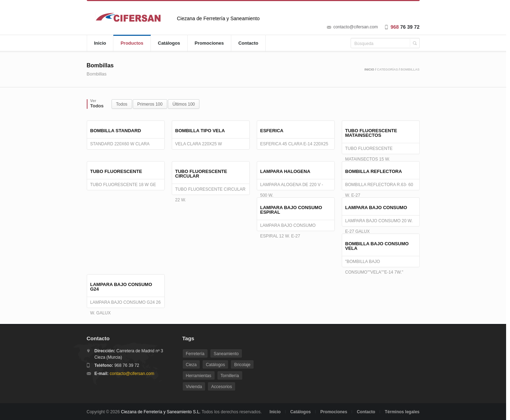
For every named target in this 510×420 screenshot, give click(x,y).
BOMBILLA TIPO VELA (200, 131)
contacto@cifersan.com (356, 27)
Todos (122, 104)
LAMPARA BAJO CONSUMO (376, 208)
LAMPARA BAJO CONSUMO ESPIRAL (291, 210)
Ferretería (195, 354)
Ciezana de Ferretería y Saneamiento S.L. (161, 412)
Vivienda (194, 387)
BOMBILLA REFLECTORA (374, 171)
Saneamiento (226, 354)
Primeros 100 (150, 104)
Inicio (100, 43)
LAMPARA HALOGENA (285, 171)
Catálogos (169, 43)
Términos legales (402, 412)
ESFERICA (272, 131)
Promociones (209, 43)
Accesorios (222, 387)
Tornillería (230, 376)
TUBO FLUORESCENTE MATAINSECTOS (371, 133)
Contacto (248, 43)
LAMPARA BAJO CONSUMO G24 (121, 287)
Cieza (191, 365)
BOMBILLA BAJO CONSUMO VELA (377, 246)
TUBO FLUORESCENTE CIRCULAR (201, 174)
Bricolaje (242, 365)
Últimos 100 (184, 104)
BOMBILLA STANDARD (116, 131)
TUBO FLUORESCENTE (116, 171)
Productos (132, 43)
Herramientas (199, 376)
